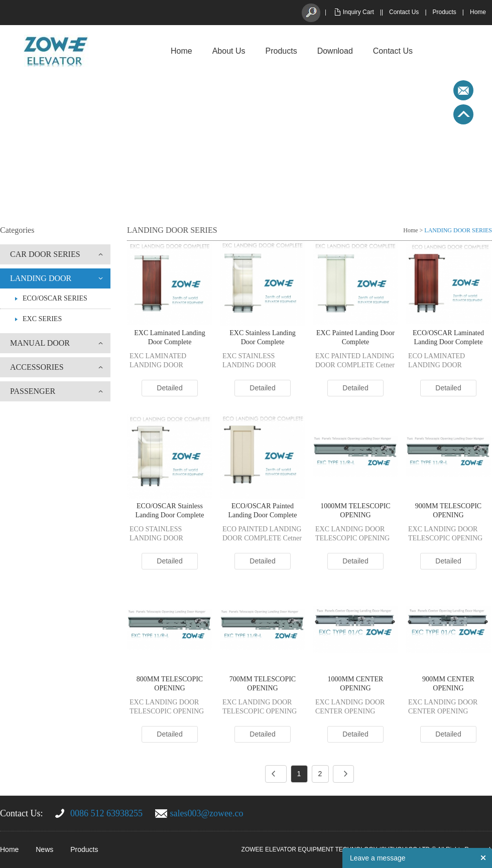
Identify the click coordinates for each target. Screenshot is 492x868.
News (44, 849)
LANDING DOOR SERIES (458, 230)
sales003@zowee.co (207, 813)
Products (445, 12)
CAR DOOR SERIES (45, 254)
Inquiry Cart (358, 12)
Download (335, 51)
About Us (229, 51)
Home (478, 12)
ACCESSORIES (37, 367)
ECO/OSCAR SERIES (55, 298)
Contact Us (404, 12)
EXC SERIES (42, 319)
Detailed (169, 388)
